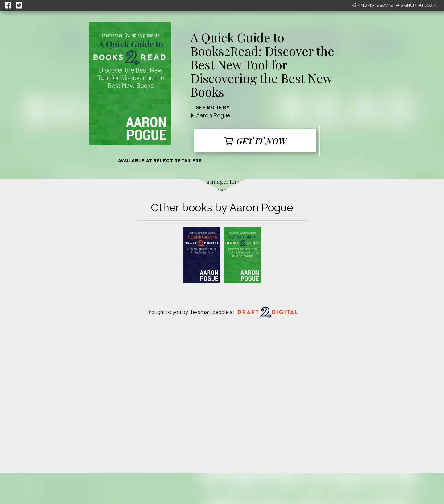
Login (428, 5)
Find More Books (372, 5)
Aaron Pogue (213, 115)
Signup (406, 5)
